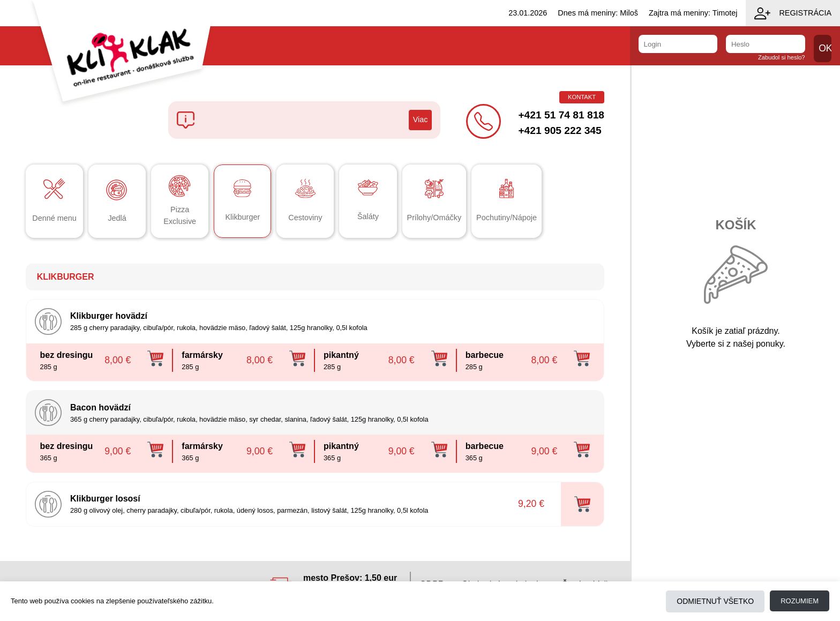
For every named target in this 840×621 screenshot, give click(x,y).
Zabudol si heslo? (782, 57)
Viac (421, 119)
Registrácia (793, 13)
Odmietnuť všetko (715, 601)
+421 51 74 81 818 (561, 115)
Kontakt (582, 97)
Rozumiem (800, 601)
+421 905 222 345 (560, 130)
